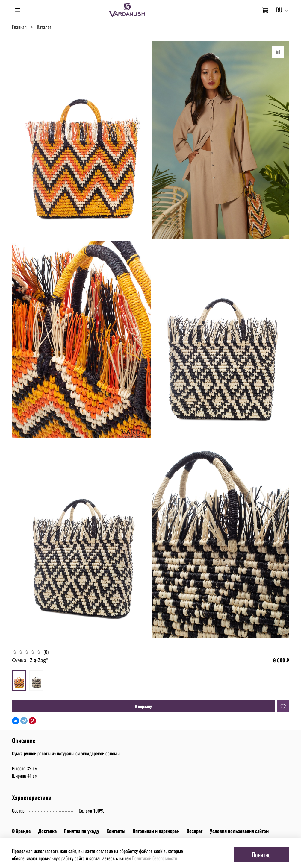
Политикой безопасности (154, 858)
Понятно (261, 855)
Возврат (195, 831)
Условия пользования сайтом (239, 831)
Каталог (44, 27)
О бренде (21, 831)
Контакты (116, 831)
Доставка (47, 831)
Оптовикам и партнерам (156, 831)
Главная (19, 27)
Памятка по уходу (81, 831)
